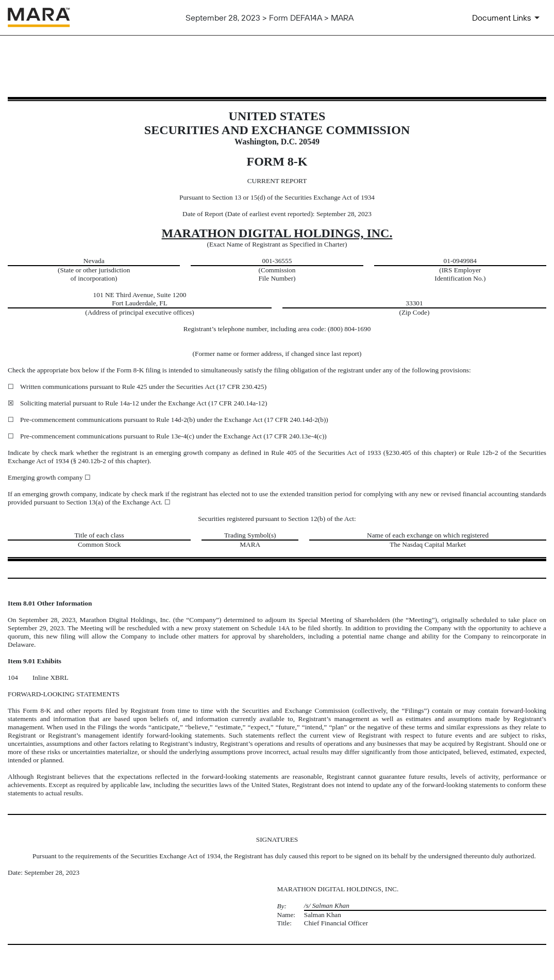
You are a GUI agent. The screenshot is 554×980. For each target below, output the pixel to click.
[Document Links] (508, 18)
